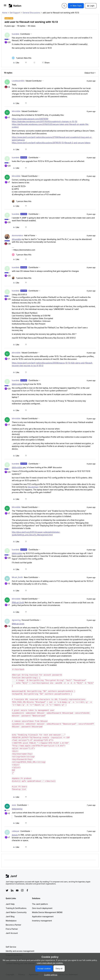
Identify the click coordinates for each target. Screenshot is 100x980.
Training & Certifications (16, 908)
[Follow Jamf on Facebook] (27, 890)
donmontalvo (17, 235)
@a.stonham (33, 487)
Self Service (11, 947)
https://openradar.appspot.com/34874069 (30, 119)
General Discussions (31, 13)
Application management (43, 916)
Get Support (15, 13)
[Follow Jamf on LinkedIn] (12, 890)
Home (5, 13)
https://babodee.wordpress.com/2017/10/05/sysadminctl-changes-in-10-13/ (45, 122)
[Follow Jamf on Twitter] (7, 890)
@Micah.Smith (18, 602)
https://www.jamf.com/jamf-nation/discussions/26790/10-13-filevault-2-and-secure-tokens (51, 143)
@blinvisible (17, 384)
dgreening (16, 620)
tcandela (16, 34)
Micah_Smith (17, 577)
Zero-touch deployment (42, 908)
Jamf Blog (10, 916)
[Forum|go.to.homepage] (15, 6)
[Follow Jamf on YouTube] (17, 890)
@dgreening (17, 809)
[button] (5, 6)
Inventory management (42, 921)
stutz (14, 805)
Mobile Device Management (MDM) (47, 912)
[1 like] (22, 58)
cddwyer (16, 831)
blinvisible (16, 111)
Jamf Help (10, 904)
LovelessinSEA (18, 81)
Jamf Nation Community (16, 912)
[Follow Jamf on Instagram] (22, 890)
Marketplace (11, 921)
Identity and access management (20, 951)
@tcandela (16, 239)
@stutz (15, 835)
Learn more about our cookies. (50, 963)
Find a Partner (12, 929)
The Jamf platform (40, 904)
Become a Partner (13, 925)
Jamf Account (12, 933)
